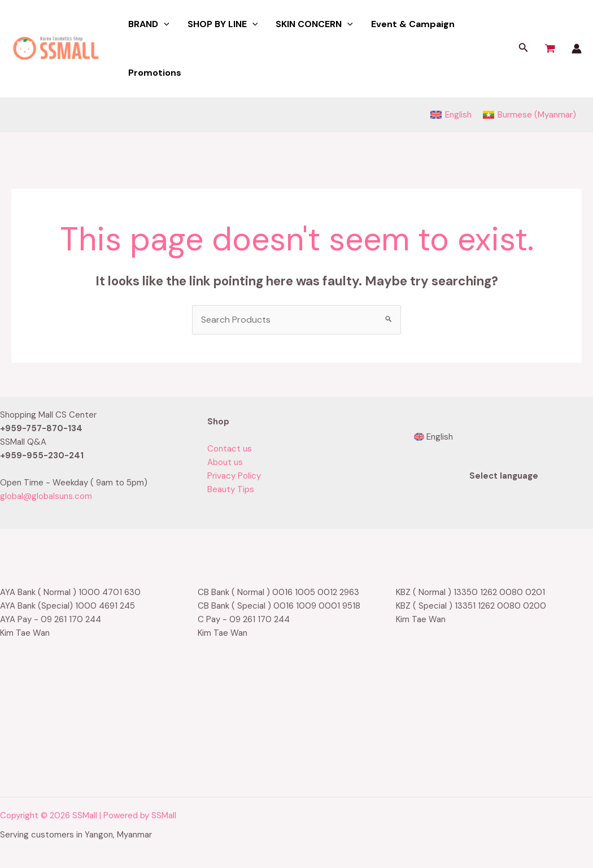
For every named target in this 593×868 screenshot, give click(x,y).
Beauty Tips (231, 489)
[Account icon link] (577, 49)
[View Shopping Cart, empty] (550, 49)
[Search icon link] (524, 49)
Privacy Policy (234, 476)
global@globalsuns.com (46, 496)
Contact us (230, 449)
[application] (164, 24)
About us (225, 462)
